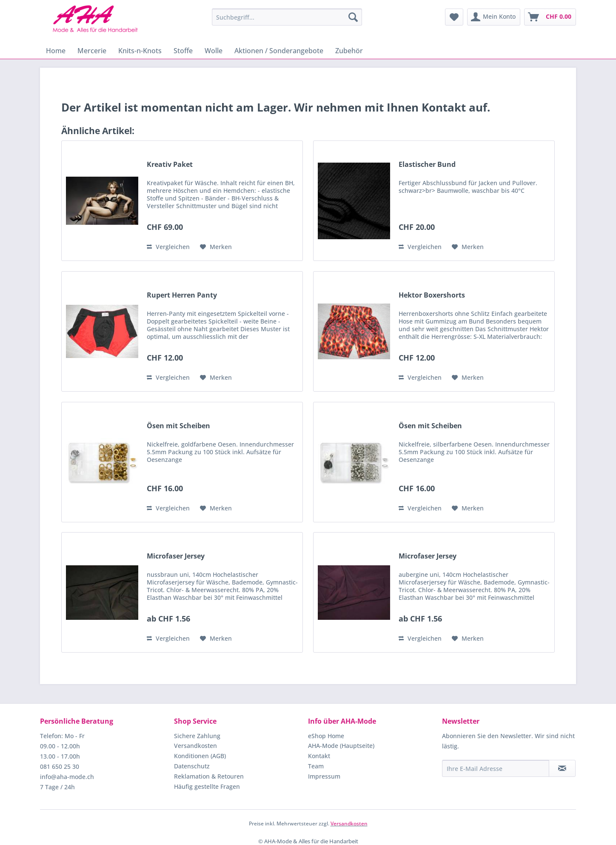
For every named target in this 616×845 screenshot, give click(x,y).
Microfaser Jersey (176, 556)
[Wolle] (214, 51)
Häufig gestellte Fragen (207, 786)
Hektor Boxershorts (432, 295)
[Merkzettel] (454, 17)
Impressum (324, 776)
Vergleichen (168, 247)
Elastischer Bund (427, 165)
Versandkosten (195, 746)
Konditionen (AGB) (200, 756)
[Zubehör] (349, 51)
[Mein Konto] (494, 17)
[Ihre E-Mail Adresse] (496, 768)
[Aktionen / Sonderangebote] (279, 51)
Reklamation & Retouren (209, 776)
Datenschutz (192, 766)
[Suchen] (353, 17)
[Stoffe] (183, 51)
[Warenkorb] (550, 17)
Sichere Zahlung (197, 736)
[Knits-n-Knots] (140, 51)
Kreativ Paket (170, 165)
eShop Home (326, 736)
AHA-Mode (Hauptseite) (341, 746)
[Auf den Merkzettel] (216, 247)
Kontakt (319, 756)
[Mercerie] (92, 51)
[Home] (56, 51)
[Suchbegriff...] (287, 17)
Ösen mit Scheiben (178, 426)
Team (316, 766)
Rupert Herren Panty (182, 295)
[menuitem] (287, 17)
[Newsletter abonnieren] (562, 768)
